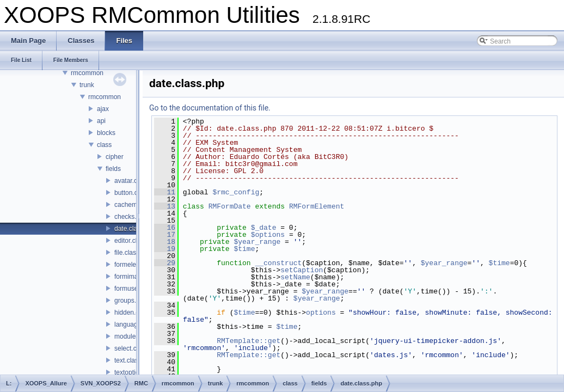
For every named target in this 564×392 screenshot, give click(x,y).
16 (165, 228)
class (104, 145)
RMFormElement (317, 206)
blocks (106, 133)
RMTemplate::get (249, 341)
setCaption (302, 270)
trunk (87, 85)
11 (165, 192)
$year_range (257, 242)
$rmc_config (236, 192)
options (321, 313)
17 (165, 235)
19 (165, 249)
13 (165, 206)
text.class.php (134, 360)
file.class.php (133, 253)
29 (165, 263)
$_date (264, 228)
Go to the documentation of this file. (210, 108)
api (101, 121)
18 (165, 242)
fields (113, 169)
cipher (115, 157)
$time (244, 249)
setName (295, 277)
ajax (103, 109)
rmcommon (87, 73)
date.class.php (135, 229)
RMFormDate (230, 206)
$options (268, 235)
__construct (278, 263)
